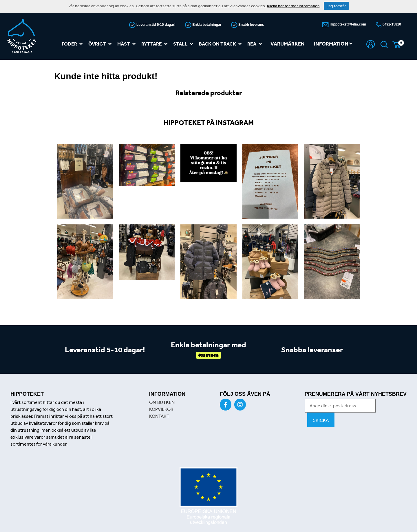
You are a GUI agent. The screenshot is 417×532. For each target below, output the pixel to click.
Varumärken (288, 44)
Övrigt (101, 44)
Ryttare (156, 44)
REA (256, 44)
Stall (184, 44)
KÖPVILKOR (161, 409)
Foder (73, 44)
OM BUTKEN (162, 402)
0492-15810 (391, 24)
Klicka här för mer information (293, 6)
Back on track (221, 44)
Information (333, 44)
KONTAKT (159, 416)
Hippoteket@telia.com (347, 24)
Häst (128, 44)
